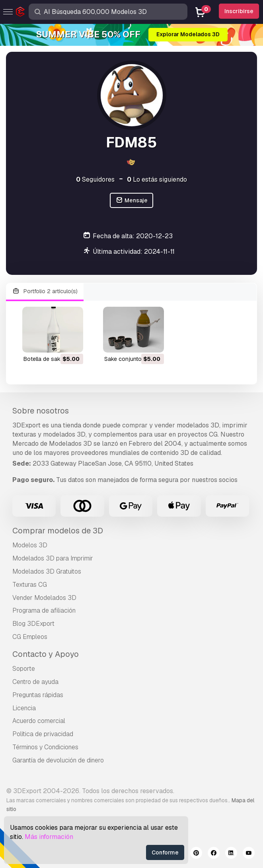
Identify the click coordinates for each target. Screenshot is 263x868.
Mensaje (131, 201)
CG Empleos (30, 637)
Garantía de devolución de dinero (58, 760)
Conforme (165, 852)
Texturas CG (30, 585)
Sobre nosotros (41, 411)
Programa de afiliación (44, 610)
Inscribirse (239, 11)
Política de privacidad (43, 734)
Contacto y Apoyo (46, 654)
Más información (49, 837)
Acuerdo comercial (39, 721)
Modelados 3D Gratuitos (47, 571)
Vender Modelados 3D (44, 598)
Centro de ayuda (35, 682)
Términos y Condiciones (45, 747)
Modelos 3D (30, 545)
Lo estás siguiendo (157, 179)
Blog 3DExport (33, 624)
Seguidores (95, 179)
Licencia (24, 708)
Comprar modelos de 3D (58, 531)
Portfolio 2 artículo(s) (45, 291)
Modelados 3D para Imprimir (53, 558)
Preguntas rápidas (38, 695)
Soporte (24, 669)
